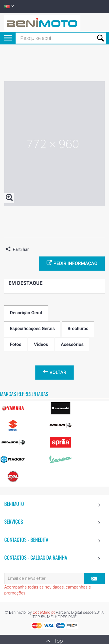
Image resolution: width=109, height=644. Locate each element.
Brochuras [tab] (78, 329)
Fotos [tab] (16, 344)
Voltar (54, 372)
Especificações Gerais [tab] (32, 329)
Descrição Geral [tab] (26, 313)
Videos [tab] (41, 344)
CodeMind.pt (44, 613)
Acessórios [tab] (72, 344)
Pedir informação (72, 263)
